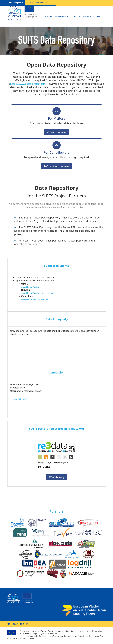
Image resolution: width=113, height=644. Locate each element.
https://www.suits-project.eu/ (27, 84)
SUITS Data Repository (87, 16)
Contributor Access (57, 166)
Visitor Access (57, 132)
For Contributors (56, 152)
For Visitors (57, 118)
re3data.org (57, 477)
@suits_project (20, 624)
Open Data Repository (57, 16)
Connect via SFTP (20, 399)
